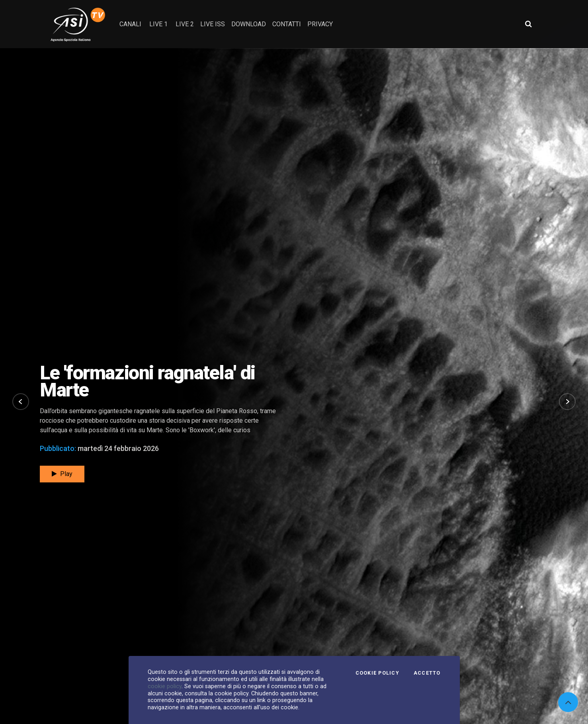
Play (62, 474)
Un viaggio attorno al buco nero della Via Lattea (145, 381)
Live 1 (158, 24)
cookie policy (165, 686)
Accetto (427, 673)
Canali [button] (130, 24)
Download (249, 24)
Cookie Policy (377, 673)
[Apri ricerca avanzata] (528, 24)
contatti (287, 24)
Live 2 (185, 24)
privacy (320, 24)
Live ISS (213, 24)
